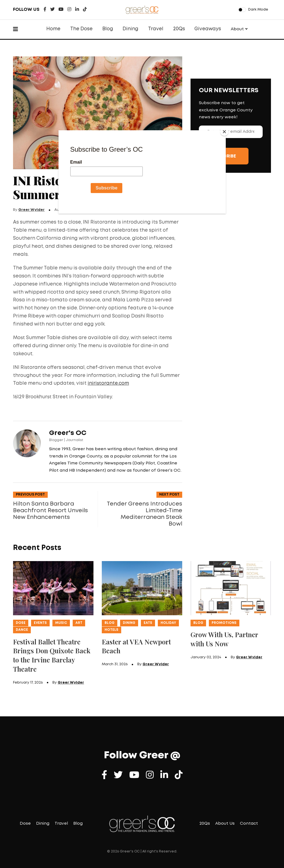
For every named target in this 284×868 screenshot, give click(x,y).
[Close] (224, 132)
